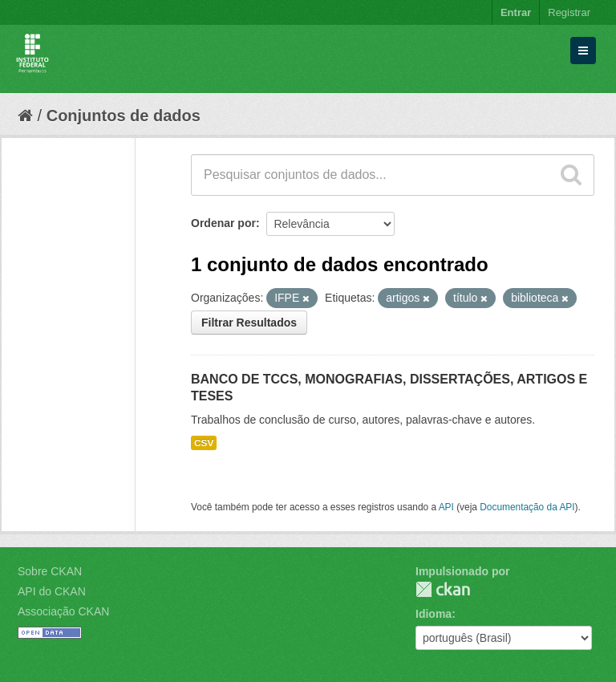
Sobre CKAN (50, 571)
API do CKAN (52, 591)
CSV (204, 443)
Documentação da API (527, 507)
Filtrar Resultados (249, 323)
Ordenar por (223, 223)
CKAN (443, 589)
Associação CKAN (63, 611)
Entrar (516, 12)
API (446, 507)
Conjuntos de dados (124, 116)
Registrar (569, 12)
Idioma (434, 614)
